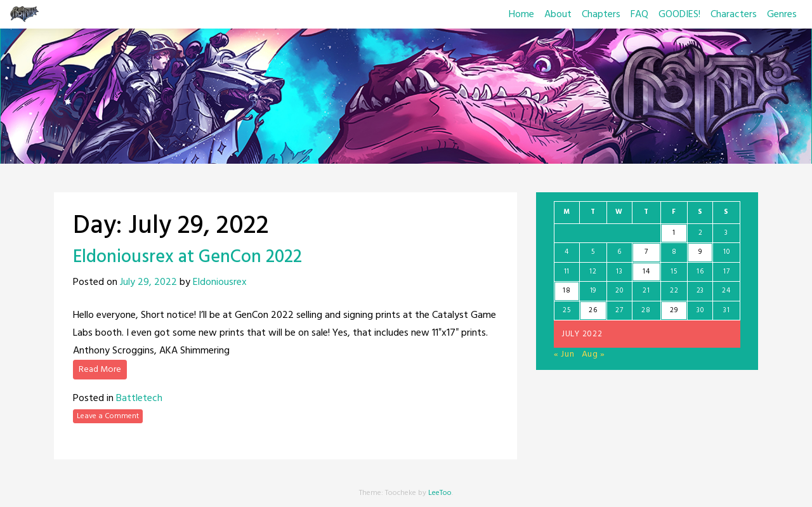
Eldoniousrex (220, 282)
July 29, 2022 (148, 282)
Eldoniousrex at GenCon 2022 (187, 257)
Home (521, 15)
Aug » (594, 354)
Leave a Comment (108, 416)
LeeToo (440, 493)
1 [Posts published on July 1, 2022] (674, 233)
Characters (734, 15)
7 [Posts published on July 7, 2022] (646, 252)
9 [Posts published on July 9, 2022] (700, 252)
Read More (100, 370)
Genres (782, 15)
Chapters (601, 15)
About (558, 15)
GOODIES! (679, 15)
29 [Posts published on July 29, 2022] (674, 310)
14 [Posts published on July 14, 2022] (646, 272)
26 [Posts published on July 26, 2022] (593, 310)
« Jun (564, 354)
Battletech (139, 398)
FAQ (639, 15)
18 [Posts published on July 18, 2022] (566, 291)
